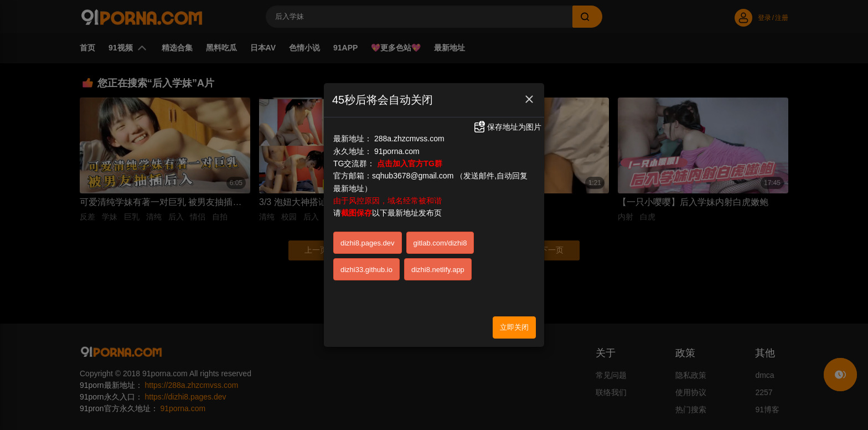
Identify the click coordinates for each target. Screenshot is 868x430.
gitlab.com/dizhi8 (440, 242)
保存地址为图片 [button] (507, 125)
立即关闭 (514, 326)
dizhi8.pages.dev (368, 242)
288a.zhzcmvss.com (409, 137)
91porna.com (397, 150)
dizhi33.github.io (366, 268)
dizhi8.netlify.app (438, 268)
